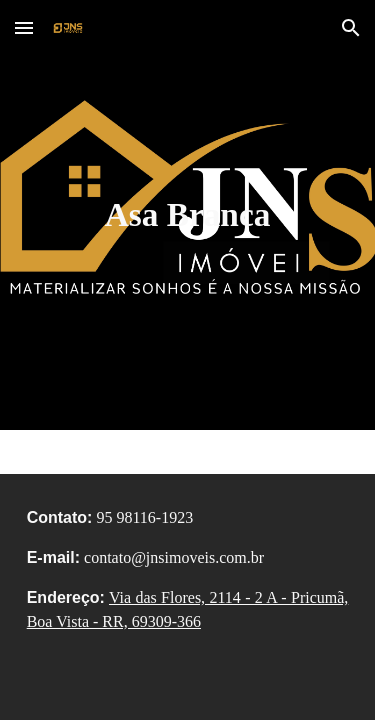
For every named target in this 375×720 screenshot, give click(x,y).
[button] (24, 27)
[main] (188, 215)
